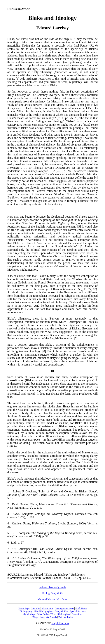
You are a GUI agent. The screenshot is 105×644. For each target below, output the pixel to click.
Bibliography (26, 611)
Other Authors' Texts (47, 614)
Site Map (35, 608)
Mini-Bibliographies (44, 611)
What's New (47, 608)
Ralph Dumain (60, 623)
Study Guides (62, 611)
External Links (65, 617)
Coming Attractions (64, 608)
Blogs (35, 617)
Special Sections (78, 611)
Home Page (24, 608)
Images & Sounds (48, 617)
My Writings (29, 614)
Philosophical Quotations (70, 614)
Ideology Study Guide (53, 593)
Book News (81, 608)
